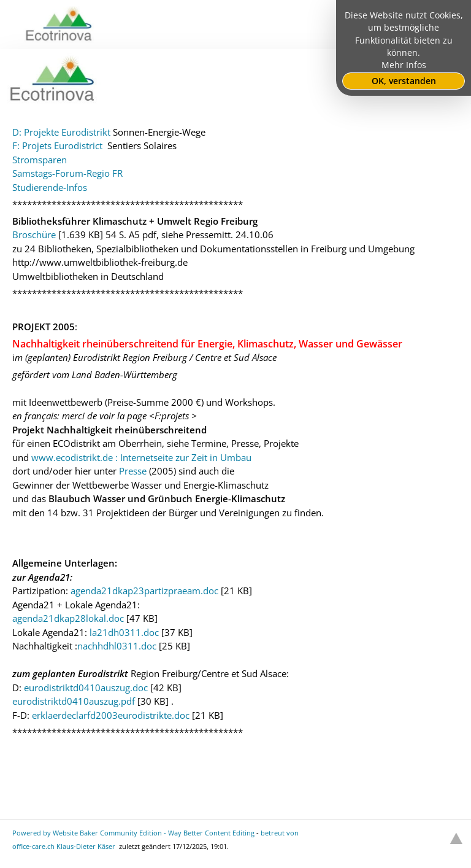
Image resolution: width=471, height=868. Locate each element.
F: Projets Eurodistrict (59, 145)
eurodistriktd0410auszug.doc (86, 688)
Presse (133, 471)
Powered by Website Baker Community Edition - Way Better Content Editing (133, 833)
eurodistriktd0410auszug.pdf (74, 701)
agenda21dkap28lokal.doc (68, 618)
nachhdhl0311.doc (117, 646)
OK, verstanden (404, 81)
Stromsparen (40, 160)
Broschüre (34, 234)
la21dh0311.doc (124, 632)
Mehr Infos (404, 65)
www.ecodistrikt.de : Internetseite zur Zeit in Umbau (141, 457)
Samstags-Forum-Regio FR (67, 173)
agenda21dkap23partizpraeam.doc (144, 591)
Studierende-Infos (50, 187)
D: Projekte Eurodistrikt (61, 132)
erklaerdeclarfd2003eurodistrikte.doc (111, 715)
